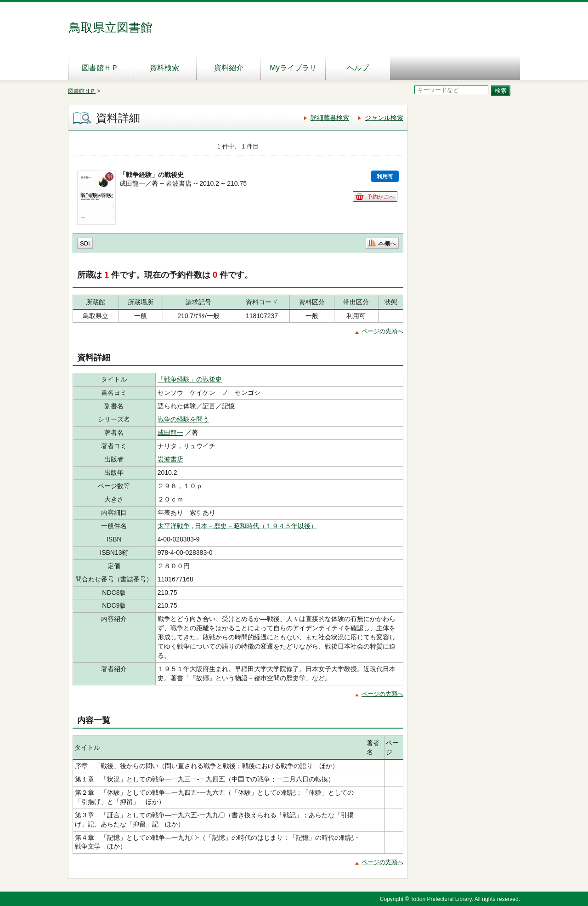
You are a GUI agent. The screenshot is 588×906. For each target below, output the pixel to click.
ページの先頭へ (382, 331)
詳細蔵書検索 (330, 118)
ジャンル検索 (384, 118)
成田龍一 (170, 433)
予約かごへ (381, 197)
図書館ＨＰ (100, 68)
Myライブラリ (293, 68)
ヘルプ (358, 68)
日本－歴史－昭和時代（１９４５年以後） (256, 526)
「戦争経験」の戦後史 (190, 379)
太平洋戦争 (174, 526)
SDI (85, 243)
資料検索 (164, 68)
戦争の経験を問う (183, 419)
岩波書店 (170, 459)
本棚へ (387, 243)
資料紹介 (229, 68)
